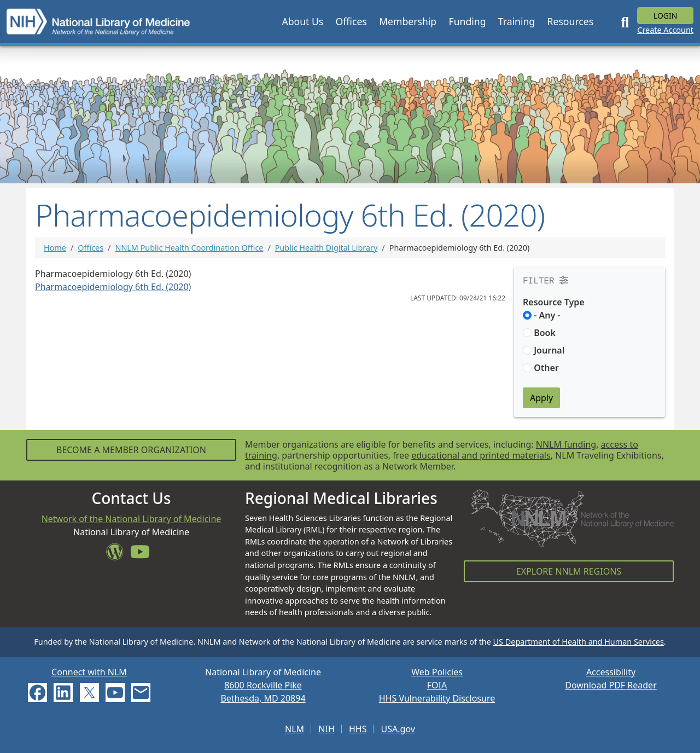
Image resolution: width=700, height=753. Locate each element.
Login (666, 16)
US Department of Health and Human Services (579, 642)
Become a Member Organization (131, 450)
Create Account (665, 30)
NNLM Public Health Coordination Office (189, 248)
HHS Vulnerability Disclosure (437, 698)
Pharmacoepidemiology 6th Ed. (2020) (113, 287)
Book (545, 333)
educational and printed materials (481, 455)
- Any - (547, 315)
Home (55, 248)
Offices (91, 248)
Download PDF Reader (611, 685)
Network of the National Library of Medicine (132, 519)
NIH (326, 729)
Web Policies (437, 672)
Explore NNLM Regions (569, 571)
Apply (541, 398)
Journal (549, 350)
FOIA (437, 685)
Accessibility (611, 672)
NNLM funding (566, 444)
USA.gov (398, 729)
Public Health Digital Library (326, 248)
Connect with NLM (89, 672)
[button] (302, 21)
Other (546, 368)
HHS (358, 729)
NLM (294, 729)
